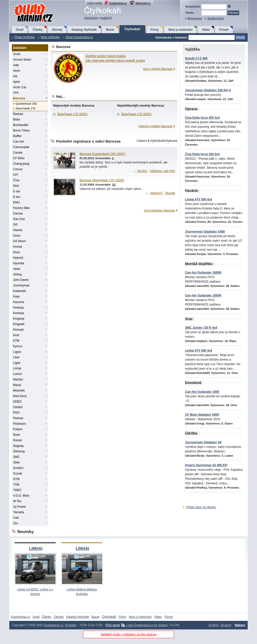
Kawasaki (19, 291)
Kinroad (18, 330)
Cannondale (21, 147)
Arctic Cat (20, 87)
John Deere (21, 280)
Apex (16, 82)
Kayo (16, 296)
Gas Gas (19, 219)
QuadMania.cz (27, 4)
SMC (16, 457)
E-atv (17, 191)
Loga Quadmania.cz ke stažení (147, 625)
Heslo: (190, 13)
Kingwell (19, 324)
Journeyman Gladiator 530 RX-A (208, 90)
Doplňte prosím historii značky (106, 56)
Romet (17, 440)
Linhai (17, 368)
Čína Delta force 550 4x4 (202, 118)
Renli (16, 435)
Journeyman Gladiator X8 (203, 442)
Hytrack (18, 258)
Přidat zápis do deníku (201, 507)
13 (114, 185)
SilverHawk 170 (25, 108)
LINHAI (36, 549)
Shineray (19, 451)
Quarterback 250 (26, 104)
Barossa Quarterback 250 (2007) (103, 154)
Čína (16, 180)
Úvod (20, 30)
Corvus (18, 169)
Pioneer (18, 418)
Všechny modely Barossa (155, 126)
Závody (57, 30)
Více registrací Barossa (159, 210)
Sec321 (142, 171)
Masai (17, 385)
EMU (16, 202)
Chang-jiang (21, 164)
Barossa (19, 98)
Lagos (17, 352)
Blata (16, 119)
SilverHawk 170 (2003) (72, 114)
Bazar (110, 30)
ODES (17, 402)
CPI (16, 175)
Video (206, 30)
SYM (16, 479)
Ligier (17, 363)
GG (15, 225)
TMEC (17, 490)
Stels (16, 462)
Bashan (18, 114)
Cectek (18, 153)
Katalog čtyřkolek (84, 30)
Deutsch (226, 625)
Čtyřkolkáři (132, 29)
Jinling (17, 274)
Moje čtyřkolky (50, 37)
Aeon (17, 71)
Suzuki (18, 474)
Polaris (18, 429)
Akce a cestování (180, 30)
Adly (16, 65)
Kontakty (71, 625)
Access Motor (22, 60)
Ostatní (18, 407)
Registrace (195, 18)
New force (20, 396)
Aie (15, 76)
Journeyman (21, 285)
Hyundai (19, 263)
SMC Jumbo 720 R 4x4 (201, 328)
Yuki (16, 518)
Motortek (19, 391)
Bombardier (21, 125)
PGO (16, 413)
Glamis (18, 230)
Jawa (17, 269)
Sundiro (18, 468)
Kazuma (19, 302)
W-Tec (17, 501)
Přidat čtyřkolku (25, 37)
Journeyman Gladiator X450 (205, 232)
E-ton (17, 197)
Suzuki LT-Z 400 (196, 58)
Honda (17, 247)
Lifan (16, 357)
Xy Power (19, 507)
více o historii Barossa (158, 69)
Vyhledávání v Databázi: (172, 37)
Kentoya (19, 313)
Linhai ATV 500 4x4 (199, 199)
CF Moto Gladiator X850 (202, 415)
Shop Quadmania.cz (79, 37)
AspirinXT (156, 193)
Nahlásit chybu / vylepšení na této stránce (128, 634)
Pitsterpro (19, 424)
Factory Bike (21, 208)
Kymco (18, 346)
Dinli (16, 186)
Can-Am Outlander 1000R (203, 273)
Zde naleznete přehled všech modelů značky (115, 61)
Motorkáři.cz (143, 3)
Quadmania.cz (118, 3)
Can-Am (19, 142)
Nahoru (240, 625)
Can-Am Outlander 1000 (202, 392)
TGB (16, 485)
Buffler (17, 136)
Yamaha (19, 512)
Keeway (18, 308)
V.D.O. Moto (21, 496)
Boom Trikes (21, 131)
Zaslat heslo (216, 18)
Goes (17, 236)
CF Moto (19, 158)
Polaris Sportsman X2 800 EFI (206, 465)
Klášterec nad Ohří (162, 171)
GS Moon (19, 241)
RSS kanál (113, 625)
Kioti (16, 335)
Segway (18, 446)
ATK (16, 93)
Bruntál (170, 193)
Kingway (19, 319)
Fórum (224, 30)
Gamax (18, 213)
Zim (16, 523)
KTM (16, 341)
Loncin (17, 374)
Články (38, 30)
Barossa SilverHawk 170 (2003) (102, 180)
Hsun (17, 252)
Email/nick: (193, 7)
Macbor (18, 379)
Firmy (155, 30)
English (214, 625)
